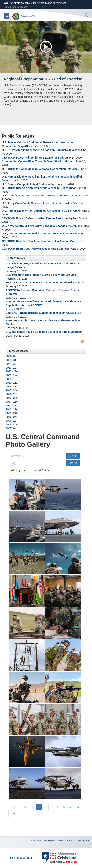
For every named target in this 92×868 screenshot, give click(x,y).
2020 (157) (12, 379)
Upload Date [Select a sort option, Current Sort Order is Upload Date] (41, 470)
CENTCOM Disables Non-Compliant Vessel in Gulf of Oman (39, 188)
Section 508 (84, 841)
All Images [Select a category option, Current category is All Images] (18, 470)
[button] (18, 7)
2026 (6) (11, 356)
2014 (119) (12, 402)
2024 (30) (11, 364)
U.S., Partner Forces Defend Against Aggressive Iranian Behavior (43, 234)
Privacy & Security (39, 841)
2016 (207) (12, 394)
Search (73, 456)
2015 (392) (12, 398)
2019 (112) (12, 383)
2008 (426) (12, 425)
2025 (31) (11, 360)
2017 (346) (12, 390)
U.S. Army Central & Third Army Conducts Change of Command (42, 226)
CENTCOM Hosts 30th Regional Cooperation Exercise (36, 249)
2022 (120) (12, 371)
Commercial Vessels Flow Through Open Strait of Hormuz (38, 161)
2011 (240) (12, 413)
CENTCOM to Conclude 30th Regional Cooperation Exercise (40, 169)
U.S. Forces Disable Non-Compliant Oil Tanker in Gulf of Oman (41, 211)
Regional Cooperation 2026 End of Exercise (43, 79)
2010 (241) (12, 417)
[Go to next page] (70, 807)
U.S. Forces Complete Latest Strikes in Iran (29, 184)
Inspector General (55, 841)
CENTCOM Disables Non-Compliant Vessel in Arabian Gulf (39, 241)
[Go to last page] (14, 814)
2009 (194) (12, 421)
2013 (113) (12, 406)
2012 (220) (12, 409)
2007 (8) (11, 428)
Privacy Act (74, 841)
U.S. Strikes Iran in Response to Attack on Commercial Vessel (41, 150)
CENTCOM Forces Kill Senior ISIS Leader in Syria (33, 158)
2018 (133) (12, 387)
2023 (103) (12, 368)
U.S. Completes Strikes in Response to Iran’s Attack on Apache (42, 196)
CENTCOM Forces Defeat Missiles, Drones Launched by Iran (40, 218)
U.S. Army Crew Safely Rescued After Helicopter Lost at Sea (40, 203)
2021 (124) (12, 375)
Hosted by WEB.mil (22, 858)
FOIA (66, 841)
